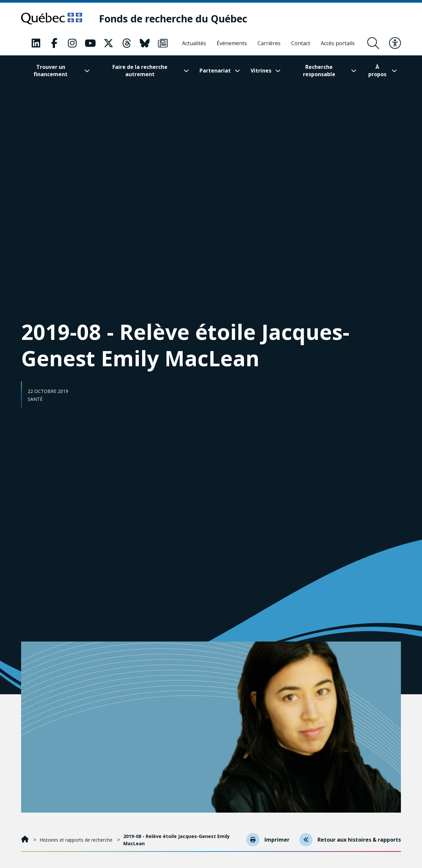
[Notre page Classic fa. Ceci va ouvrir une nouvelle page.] (36, 43)
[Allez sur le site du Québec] (52, 18)
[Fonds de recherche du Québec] (173, 19)
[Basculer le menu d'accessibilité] (395, 43)
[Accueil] (26, 840)
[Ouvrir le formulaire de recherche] (373, 43)
